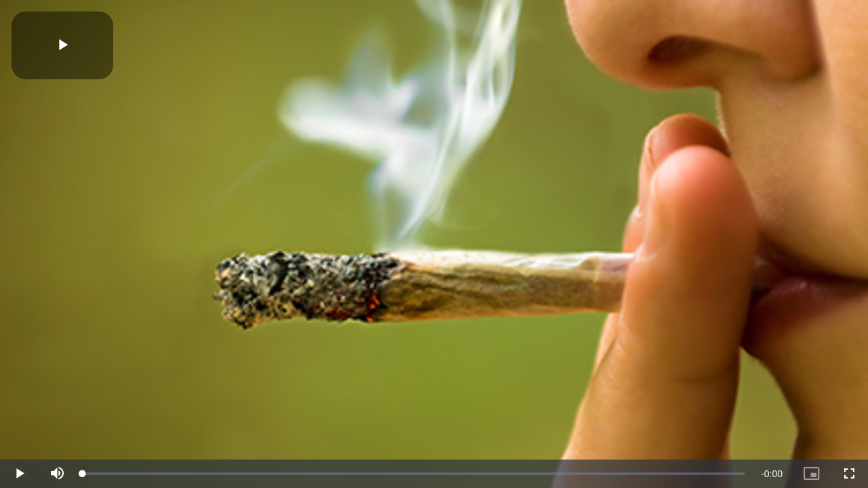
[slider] (414, 474)
